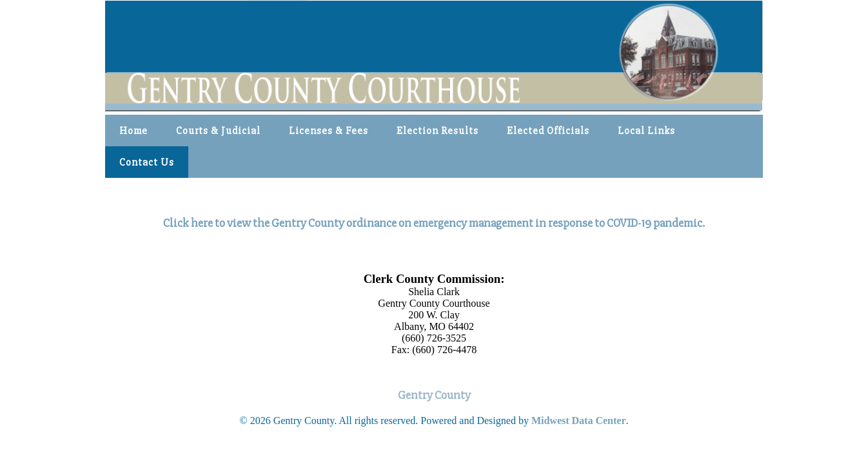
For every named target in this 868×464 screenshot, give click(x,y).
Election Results (438, 131)
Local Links (646, 131)
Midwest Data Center (579, 420)
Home (133, 131)
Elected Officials (548, 131)
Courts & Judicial (218, 131)
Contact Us (147, 162)
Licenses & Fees (329, 131)
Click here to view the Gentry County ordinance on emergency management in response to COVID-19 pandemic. (434, 223)
